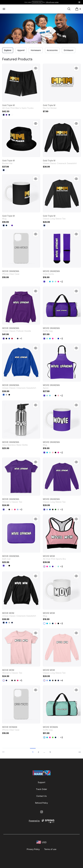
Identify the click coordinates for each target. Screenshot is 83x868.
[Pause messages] (79, 2)
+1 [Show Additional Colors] (21, 339)
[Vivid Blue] (50, 282)
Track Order (42, 789)
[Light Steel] (6, 395)
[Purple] (4, 339)
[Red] (12, 339)
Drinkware (69, 50)
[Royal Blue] (58, 339)
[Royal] (9, 339)
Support (42, 782)
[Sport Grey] (58, 509)
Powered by (41, 821)
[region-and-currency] (41, 842)
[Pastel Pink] (58, 396)
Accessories (52, 50)
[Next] (79, 751)
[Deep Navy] (9, 115)
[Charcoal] (15, 680)
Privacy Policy (33, 849)
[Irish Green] (56, 509)
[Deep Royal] (4, 395)
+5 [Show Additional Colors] (21, 680)
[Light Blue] (18, 509)
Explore (8, 50)
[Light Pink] (12, 509)
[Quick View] (36, 68)
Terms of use (50, 849)
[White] (12, 115)
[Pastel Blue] (53, 282)
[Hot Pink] (58, 282)
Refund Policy (42, 803)
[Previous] (4, 751)
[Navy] (18, 339)
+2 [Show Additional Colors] (62, 282)
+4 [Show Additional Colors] (62, 680)
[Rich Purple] (6, 115)
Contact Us (41, 796)
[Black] (4, 115)
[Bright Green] (53, 737)
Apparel (21, 50)
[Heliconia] (15, 509)
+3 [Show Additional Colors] (62, 339)
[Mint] (56, 282)
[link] (21, 83)
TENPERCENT (37, 2)
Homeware (36, 50)
